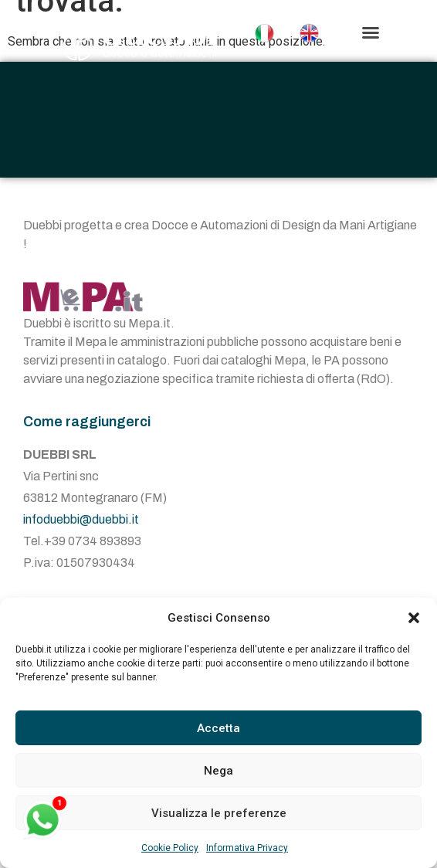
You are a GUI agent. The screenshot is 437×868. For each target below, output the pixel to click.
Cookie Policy (170, 848)
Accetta (218, 728)
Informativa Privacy (247, 848)
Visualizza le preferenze (219, 813)
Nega (218, 771)
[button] (414, 618)
